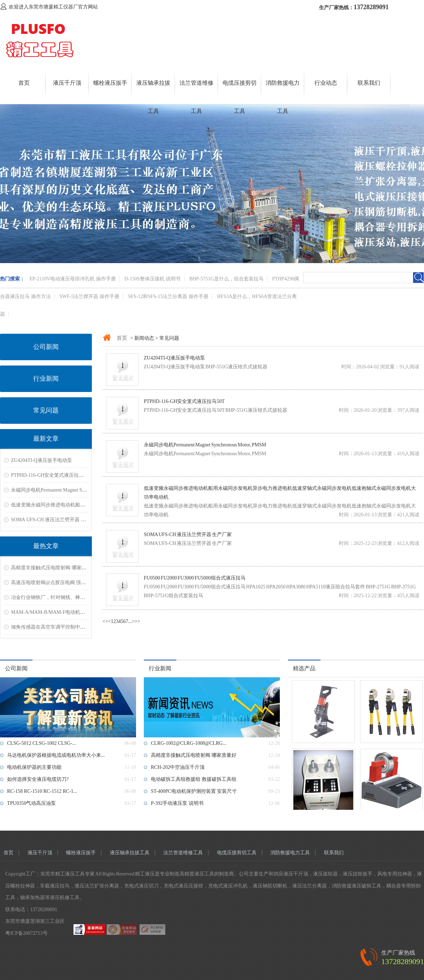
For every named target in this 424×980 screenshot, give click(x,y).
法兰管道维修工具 (183, 853)
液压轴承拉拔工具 (130, 853)
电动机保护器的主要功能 (34, 767)
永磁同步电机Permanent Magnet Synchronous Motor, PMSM (73, 490)
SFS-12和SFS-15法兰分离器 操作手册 (168, 296)
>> (137, 621)
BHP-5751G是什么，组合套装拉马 (226, 279)
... (130, 621)
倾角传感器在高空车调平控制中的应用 (53, 627)
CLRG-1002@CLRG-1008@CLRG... (189, 743)
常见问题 (46, 410)
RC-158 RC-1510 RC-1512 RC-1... (42, 791)
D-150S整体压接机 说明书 (152, 279)
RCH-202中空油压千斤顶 (178, 767)
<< (105, 621)
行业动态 (326, 83)
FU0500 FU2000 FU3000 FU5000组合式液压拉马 (195, 578)
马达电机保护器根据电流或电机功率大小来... (56, 755)
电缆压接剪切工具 (237, 853)
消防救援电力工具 (290, 853)
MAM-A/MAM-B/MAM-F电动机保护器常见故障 (63, 612)
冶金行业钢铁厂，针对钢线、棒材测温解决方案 (63, 597)
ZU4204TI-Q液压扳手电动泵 (42, 460)
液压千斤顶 (67, 83)
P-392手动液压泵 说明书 (177, 803)
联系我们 (369, 83)
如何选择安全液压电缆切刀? (38, 779)
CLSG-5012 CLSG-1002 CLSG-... (42, 743)
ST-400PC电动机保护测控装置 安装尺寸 (194, 791)
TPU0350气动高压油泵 (31, 803)
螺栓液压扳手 (110, 83)
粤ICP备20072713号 (26, 933)
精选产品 (304, 668)
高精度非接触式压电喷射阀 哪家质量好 (54, 568)
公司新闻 (46, 347)
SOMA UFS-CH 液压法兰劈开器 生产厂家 (56, 520)
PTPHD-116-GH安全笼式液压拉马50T (51, 475)
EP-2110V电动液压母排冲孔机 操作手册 (73, 279)
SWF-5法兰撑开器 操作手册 (89, 296)
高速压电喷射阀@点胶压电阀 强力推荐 (53, 583)
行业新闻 (46, 379)
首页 (24, 83)
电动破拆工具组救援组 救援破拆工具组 (194, 779)
